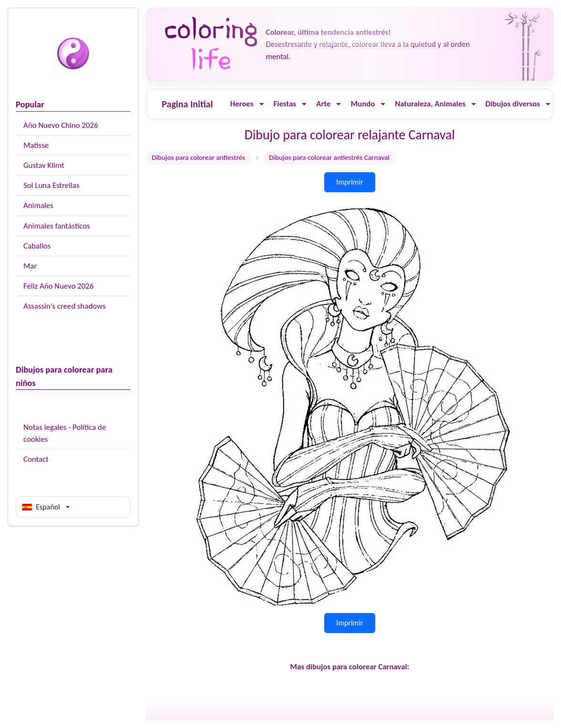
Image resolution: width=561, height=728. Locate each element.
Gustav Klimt (44, 165)
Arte (323, 104)
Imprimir (350, 182)
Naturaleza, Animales (430, 104)
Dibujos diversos (513, 104)
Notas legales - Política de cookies (65, 433)
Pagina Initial (187, 104)
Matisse (36, 145)
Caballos (37, 246)
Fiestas (285, 104)
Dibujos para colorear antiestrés (199, 157)
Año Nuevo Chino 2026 (61, 125)
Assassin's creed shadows (64, 306)
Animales (38, 205)
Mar (30, 266)
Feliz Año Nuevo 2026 (58, 286)
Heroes (242, 104)
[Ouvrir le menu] (262, 104)
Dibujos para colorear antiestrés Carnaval (329, 157)
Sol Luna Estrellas (51, 185)
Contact (36, 459)
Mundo (363, 104)
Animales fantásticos (57, 226)
